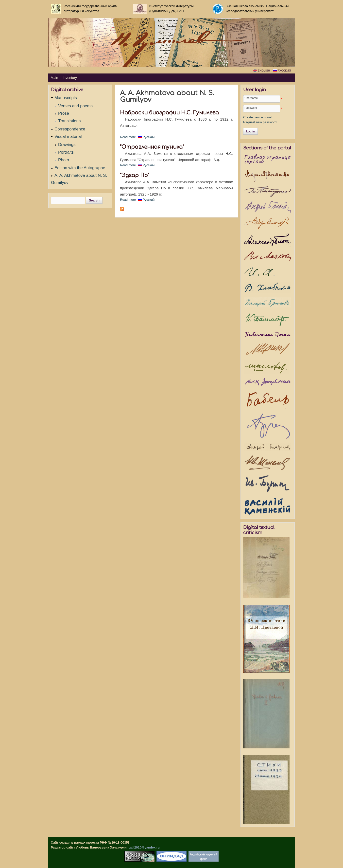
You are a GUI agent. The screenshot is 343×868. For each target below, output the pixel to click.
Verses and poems (75, 106)
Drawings (67, 145)
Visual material (68, 136)
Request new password (260, 122)
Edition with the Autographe (80, 168)
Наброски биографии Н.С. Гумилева (169, 113)
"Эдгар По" (135, 175)
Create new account (257, 117)
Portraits (66, 152)
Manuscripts (66, 98)
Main (54, 78)
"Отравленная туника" (152, 147)
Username (251, 98)
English (262, 71)
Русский (282, 71)
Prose (64, 113)
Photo (64, 160)
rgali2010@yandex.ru (143, 847)
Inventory (70, 78)
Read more (128, 137)
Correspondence (70, 129)
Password (251, 108)
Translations (69, 121)
